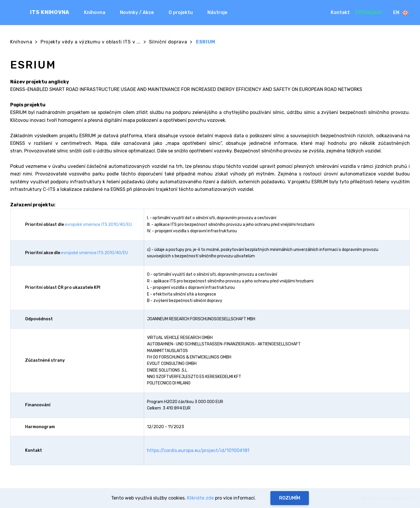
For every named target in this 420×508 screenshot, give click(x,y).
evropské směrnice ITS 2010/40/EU (98, 225)
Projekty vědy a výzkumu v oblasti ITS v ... (91, 42)
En (401, 13)
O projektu (181, 12)
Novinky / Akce (137, 12)
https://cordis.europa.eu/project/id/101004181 (198, 450)
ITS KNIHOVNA (50, 12)
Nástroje (217, 12)
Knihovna (95, 12)
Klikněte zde (200, 498)
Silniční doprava (168, 42)
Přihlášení (369, 12)
